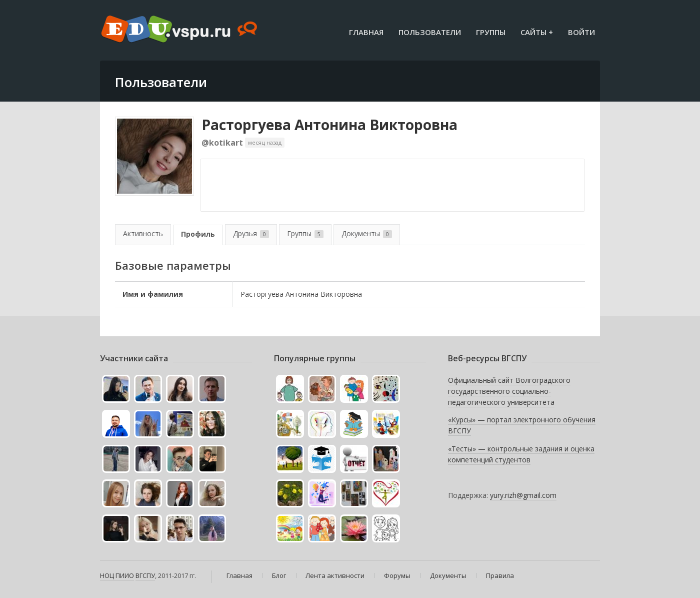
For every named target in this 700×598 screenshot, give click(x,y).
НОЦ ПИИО (117, 575)
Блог (279, 575)
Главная (366, 32)
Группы (491, 32)
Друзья (251, 233)
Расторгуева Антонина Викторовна (329, 125)
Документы (367, 233)
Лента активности (335, 575)
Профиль (198, 234)
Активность (143, 233)
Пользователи (430, 32)
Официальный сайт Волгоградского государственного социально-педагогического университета (509, 391)
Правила (500, 575)
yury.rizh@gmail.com (523, 495)
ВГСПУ (145, 575)
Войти (581, 32)
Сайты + (537, 32)
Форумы (397, 575)
